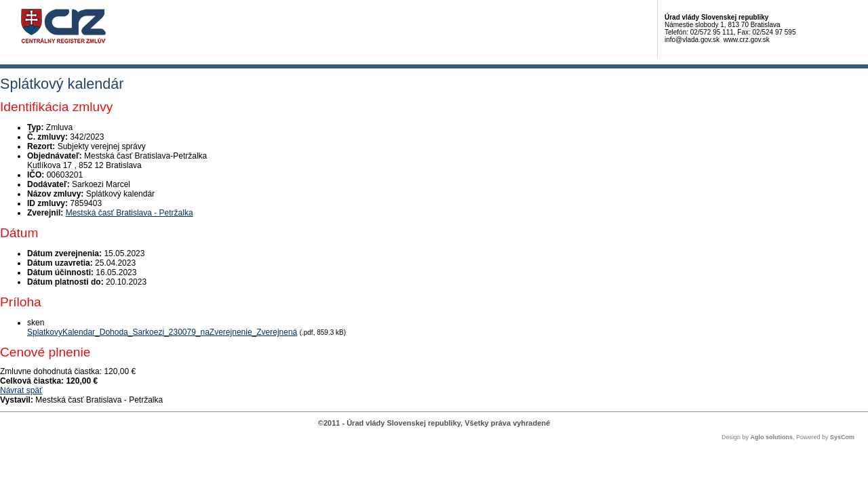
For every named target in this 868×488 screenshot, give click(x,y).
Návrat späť (21, 390)
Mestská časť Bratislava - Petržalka (130, 213)
